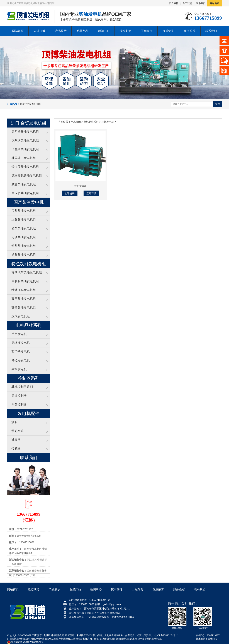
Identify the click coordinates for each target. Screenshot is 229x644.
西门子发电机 (21, 352)
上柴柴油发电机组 (24, 220)
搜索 (218, 104)
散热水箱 (18, 431)
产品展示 (61, 31)
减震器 (16, 440)
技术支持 (125, 31)
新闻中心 (104, 31)
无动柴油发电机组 (24, 237)
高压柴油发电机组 (24, 299)
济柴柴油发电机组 (24, 228)
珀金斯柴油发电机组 (25, 149)
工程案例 (147, 31)
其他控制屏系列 (22, 387)
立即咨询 (70, 193)
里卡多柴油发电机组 (25, 193)
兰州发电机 (19, 334)
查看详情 (91, 193)
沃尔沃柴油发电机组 (25, 140)
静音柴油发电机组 (24, 308)
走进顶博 (39, 31)
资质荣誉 (168, 31)
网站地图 (215, 3)
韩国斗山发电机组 (24, 158)
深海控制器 (19, 396)
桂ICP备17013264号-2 (166, 635)
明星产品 (82, 31)
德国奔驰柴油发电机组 (27, 176)
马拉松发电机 (21, 360)
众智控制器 (19, 404)
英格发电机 (19, 369)
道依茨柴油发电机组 (25, 167)
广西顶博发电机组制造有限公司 (48, 635)
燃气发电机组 (21, 316)
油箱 (14, 422)
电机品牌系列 (91, 122)
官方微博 (174, 3)
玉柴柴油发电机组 (24, 211)
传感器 (16, 449)
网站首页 (18, 31)
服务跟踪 (190, 31)
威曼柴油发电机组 (24, 184)
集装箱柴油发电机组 (25, 281)
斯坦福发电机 (21, 343)
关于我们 (187, 3)
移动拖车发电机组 (24, 290)
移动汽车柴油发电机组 (27, 272)
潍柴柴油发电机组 (24, 246)
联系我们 (201, 3)
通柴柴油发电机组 (24, 255)
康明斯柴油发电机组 (25, 132)
